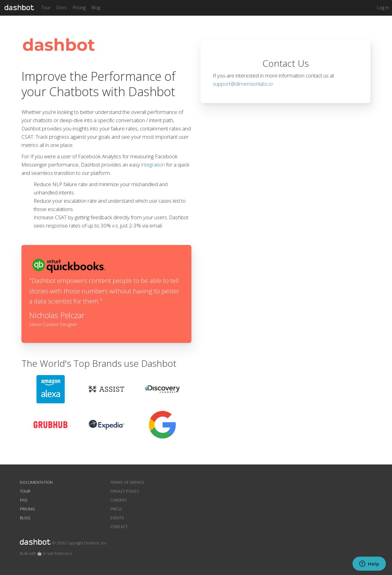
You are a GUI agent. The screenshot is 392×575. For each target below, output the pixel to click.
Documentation (36, 482)
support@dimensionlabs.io (243, 84)
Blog (96, 8)
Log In (383, 8)
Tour (46, 8)
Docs (62, 8)
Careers (119, 500)
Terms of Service (127, 482)
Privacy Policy (125, 491)
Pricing (79, 8)
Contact (119, 527)
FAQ (24, 500)
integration (153, 165)
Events (117, 518)
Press (116, 509)
